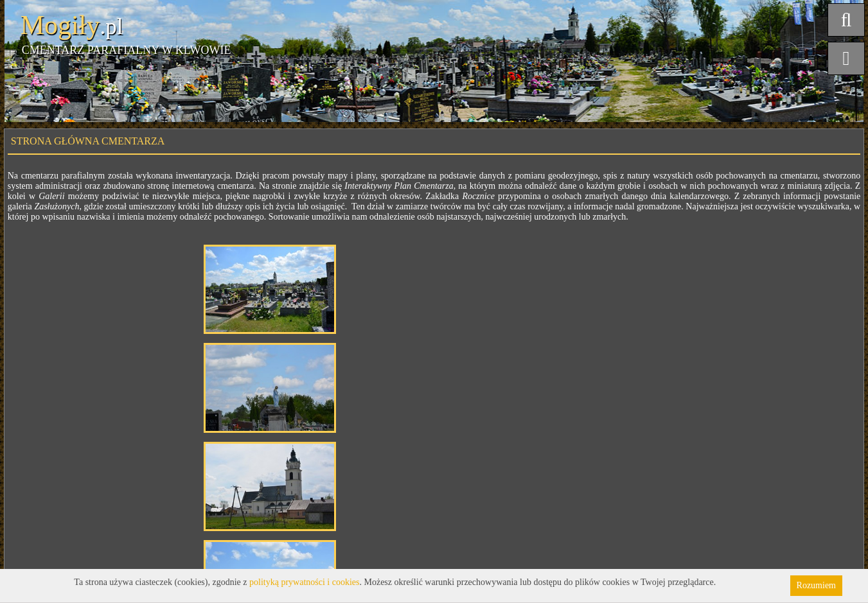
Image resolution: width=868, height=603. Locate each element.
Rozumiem (816, 585)
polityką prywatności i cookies (304, 582)
